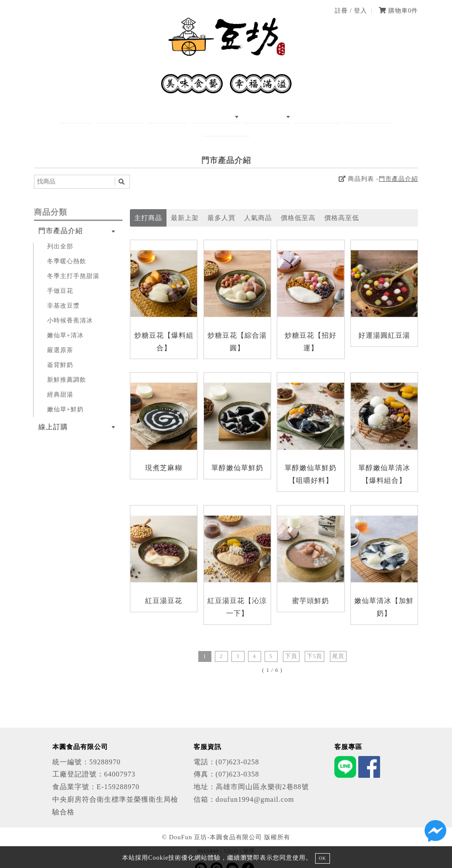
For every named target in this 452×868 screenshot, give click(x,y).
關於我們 (116, 116)
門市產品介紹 (398, 166)
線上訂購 (236, 116)
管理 (249, 838)
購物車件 (398, 10)
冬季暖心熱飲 (67, 248)
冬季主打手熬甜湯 (73, 263)
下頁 (291, 643)
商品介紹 (194, 116)
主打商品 (148, 205)
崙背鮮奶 (60, 352)
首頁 (80, 116)
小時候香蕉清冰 (70, 307)
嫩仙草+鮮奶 (65, 396)
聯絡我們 (364, 116)
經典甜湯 (60, 381)
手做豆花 (60, 278)
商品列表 (356, 166)
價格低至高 (298, 205)
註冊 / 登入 (351, 10)
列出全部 (60, 233)
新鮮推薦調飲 (67, 366)
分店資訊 (279, 116)
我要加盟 (322, 116)
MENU (155, 116)
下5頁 (314, 643)
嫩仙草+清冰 (65, 322)
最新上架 (185, 205)
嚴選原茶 (60, 337)
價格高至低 (342, 205)
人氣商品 (258, 205)
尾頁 (338, 643)
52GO (231, 838)
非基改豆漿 (63, 292)
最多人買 (221, 205)
